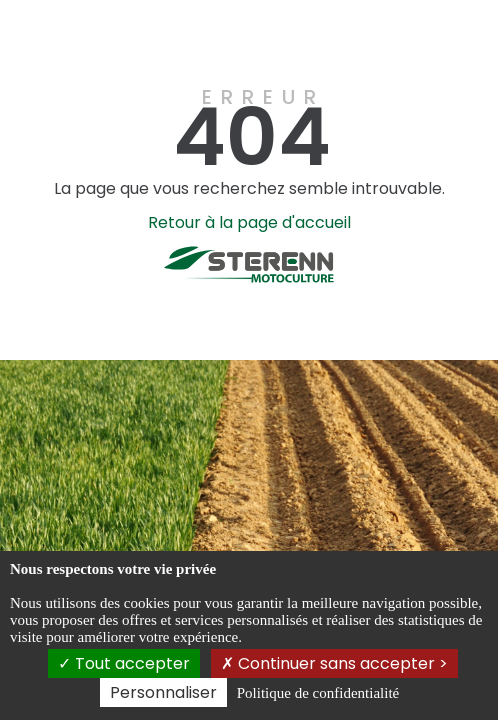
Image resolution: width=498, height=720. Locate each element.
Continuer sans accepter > (334, 663)
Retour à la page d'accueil (249, 222)
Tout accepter (124, 663)
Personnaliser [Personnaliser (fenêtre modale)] (163, 692)
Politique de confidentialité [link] (318, 693)
